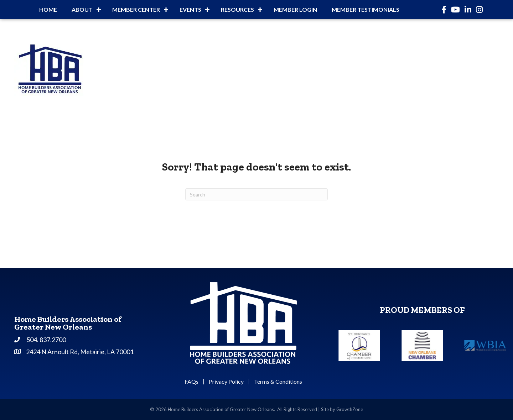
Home (48, 9)
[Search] (256, 194)
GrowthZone (350, 409)
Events (190, 9)
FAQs (191, 382)
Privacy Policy (226, 382)
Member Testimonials (366, 9)
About (82, 9)
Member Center (136, 9)
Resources (237, 9)
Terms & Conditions (278, 382)
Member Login (295, 9)
